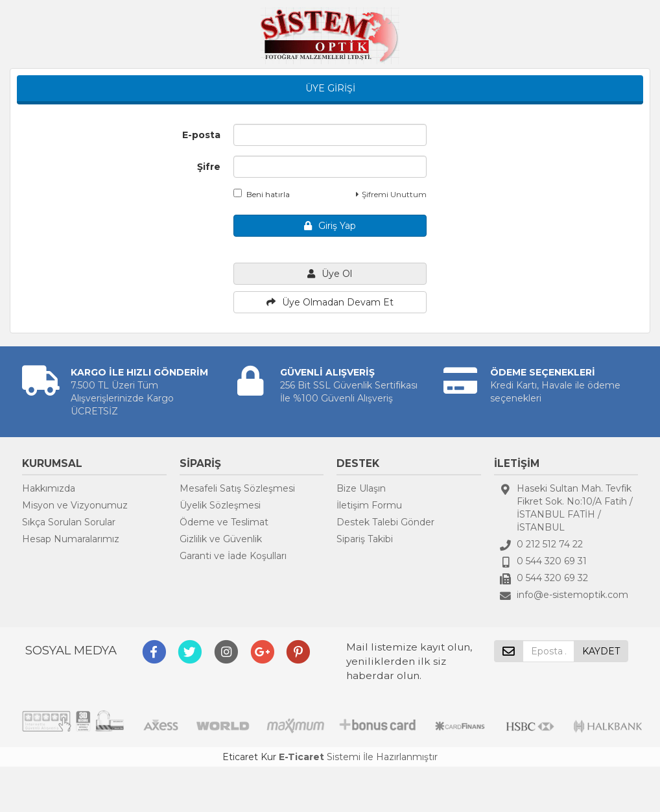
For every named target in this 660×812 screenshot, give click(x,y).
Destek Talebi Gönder (385, 522)
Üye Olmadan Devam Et (330, 302)
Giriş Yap (330, 226)
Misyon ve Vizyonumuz (75, 505)
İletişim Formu (369, 505)
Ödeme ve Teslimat (224, 522)
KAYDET (601, 651)
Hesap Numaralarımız (71, 539)
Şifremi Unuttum (391, 194)
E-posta (201, 135)
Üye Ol (330, 274)
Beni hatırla (262, 194)
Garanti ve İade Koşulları (233, 556)
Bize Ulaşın (361, 488)
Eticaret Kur (249, 757)
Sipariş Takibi (365, 539)
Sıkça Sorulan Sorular (69, 522)
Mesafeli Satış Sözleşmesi (237, 488)
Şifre (209, 167)
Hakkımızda (49, 488)
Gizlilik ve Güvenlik (221, 539)
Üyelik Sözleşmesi (220, 505)
